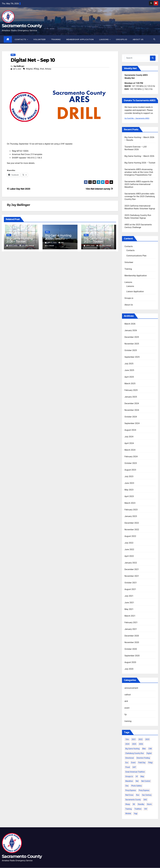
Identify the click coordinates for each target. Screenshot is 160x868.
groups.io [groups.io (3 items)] (129, 776)
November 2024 (132, 410)
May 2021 (129, 609)
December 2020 (132, 636)
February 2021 (131, 622)
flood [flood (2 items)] (128, 767)
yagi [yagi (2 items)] (136, 814)
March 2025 (130, 384)
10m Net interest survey (99, 189)
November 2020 (132, 642)
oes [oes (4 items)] (127, 786)
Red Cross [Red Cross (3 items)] (129, 795)
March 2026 (130, 324)
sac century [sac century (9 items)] (147, 795)
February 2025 (131, 390)
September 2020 (132, 656)
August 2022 (130, 536)
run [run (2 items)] (138, 795)
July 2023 (129, 476)
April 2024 (129, 443)
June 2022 (129, 549)
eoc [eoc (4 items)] (127, 763)
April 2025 (129, 377)
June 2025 (129, 370)
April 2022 (129, 556)
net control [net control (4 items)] (146, 781)
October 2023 (131, 463)
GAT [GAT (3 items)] (134, 767)
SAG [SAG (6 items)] (145, 800)
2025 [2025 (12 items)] (134, 744)
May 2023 (129, 490)
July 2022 (129, 543)
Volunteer (40, 39)
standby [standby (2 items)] (141, 804)
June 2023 (129, 483)
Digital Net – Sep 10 (33, 60)
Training (56, 39)
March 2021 (130, 616)
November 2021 (132, 576)
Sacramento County (22, 26)
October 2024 (131, 417)
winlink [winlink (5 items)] (128, 814)
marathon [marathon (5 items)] (129, 781)
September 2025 (132, 357)
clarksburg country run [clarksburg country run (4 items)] (135, 753)
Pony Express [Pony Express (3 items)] (144, 790)
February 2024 (131, 457)
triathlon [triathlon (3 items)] (138, 809)
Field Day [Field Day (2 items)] (142, 763)
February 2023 (131, 510)
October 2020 (131, 649)
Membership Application (80, 39)
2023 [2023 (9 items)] (147, 739)
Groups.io (122, 39)
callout (128, 695)
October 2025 (131, 350)
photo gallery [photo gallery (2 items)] (136, 786)
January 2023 (131, 516)
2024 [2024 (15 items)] (127, 744)
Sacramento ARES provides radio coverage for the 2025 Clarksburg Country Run (140, 196)
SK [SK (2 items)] (134, 804)
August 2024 (130, 430)
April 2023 (129, 496)
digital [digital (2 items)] (149, 753)
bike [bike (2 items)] (144, 749)
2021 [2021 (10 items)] (134, 739)
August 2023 (130, 470)
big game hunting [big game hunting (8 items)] (132, 749)
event (127, 708)
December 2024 (132, 403)
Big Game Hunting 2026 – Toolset (20, 240)
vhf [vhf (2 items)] (146, 809)
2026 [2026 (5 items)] (141, 744)
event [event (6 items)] (133, 763)
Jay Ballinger (19, 66)
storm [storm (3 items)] (149, 804)
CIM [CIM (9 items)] (150, 749)
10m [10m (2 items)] (127, 739)
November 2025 (132, 344)
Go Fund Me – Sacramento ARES (139, 118)
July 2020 (129, 669)
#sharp (48, 69)
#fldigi (36, 69)
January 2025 (131, 397)
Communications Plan (136, 256)
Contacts (21, 39)
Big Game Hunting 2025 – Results (58, 237)
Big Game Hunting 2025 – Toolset (97, 240)
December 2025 (132, 337)
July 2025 (129, 364)
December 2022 (132, 523)
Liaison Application (135, 291)
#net (42, 69)
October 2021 (131, 583)
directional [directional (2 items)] (130, 758)
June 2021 (129, 603)
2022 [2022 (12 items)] (140, 739)
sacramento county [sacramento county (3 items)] (133, 800)
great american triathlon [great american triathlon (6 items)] (135, 772)
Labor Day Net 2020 (18, 189)
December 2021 (132, 569)
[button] (154, 39)
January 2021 (131, 629)
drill (13, 55)
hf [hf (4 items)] (137, 776)
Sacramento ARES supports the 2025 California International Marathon (139, 184)
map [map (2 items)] (142, 776)
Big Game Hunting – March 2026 (139, 156)
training (128, 721)
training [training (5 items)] (128, 809)
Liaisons (104, 39)
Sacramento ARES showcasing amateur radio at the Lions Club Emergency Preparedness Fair (139, 172)
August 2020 (130, 662)
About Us (138, 39)
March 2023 (130, 503)
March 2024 (130, 450)
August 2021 (130, 589)
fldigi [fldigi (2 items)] (150, 763)
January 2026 (131, 330)
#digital (29, 69)
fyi (126, 715)
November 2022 (132, 530)
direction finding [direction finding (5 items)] (143, 758)
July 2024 (129, 437)
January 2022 (131, 563)
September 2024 (132, 423)
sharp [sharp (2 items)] (128, 804)
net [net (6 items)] (137, 781)
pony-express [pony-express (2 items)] (131, 790)
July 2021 (129, 596)
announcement (131, 688)
